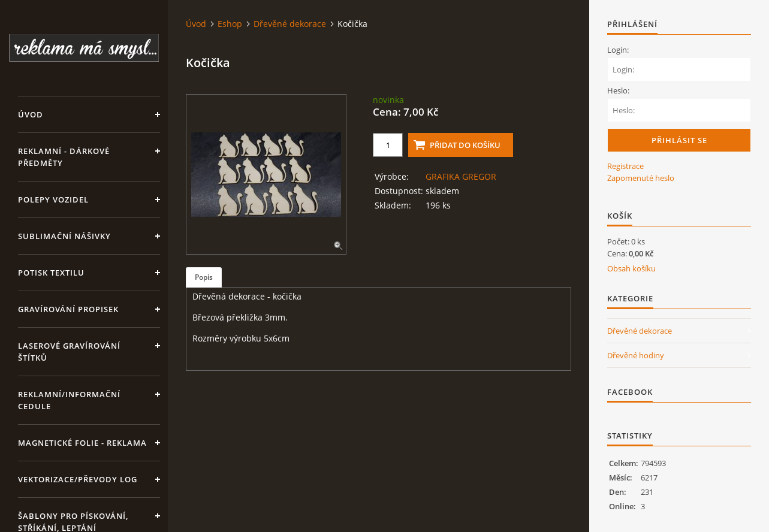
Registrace (625, 166)
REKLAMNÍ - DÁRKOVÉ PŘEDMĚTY (64, 157)
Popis (204, 277)
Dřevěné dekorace (290, 24)
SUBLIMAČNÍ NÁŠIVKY (64, 236)
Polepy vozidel (53, 199)
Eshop (230, 24)
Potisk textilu (51, 273)
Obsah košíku (631, 268)
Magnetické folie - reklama (82, 443)
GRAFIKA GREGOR (461, 176)
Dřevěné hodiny (636, 355)
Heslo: (618, 90)
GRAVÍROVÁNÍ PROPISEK (68, 309)
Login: (618, 50)
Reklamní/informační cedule (69, 400)
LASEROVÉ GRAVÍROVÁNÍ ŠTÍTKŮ (69, 352)
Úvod (31, 114)
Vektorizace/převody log (78, 479)
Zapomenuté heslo (641, 178)
